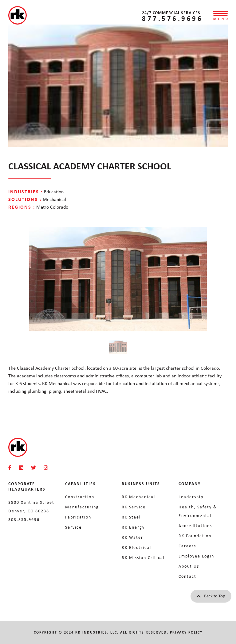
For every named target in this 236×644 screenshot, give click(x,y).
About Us (189, 566)
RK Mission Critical (143, 557)
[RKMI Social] (10, 468)
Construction (80, 497)
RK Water (132, 537)
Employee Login (196, 556)
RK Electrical (136, 547)
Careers (187, 546)
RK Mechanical (138, 497)
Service (73, 527)
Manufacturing (82, 507)
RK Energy (133, 527)
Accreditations (195, 526)
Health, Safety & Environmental (198, 511)
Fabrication (78, 517)
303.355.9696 (24, 519)
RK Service (134, 507)
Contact (187, 576)
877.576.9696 (172, 18)
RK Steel (131, 517)
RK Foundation (195, 536)
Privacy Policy (186, 632)
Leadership (191, 497)
